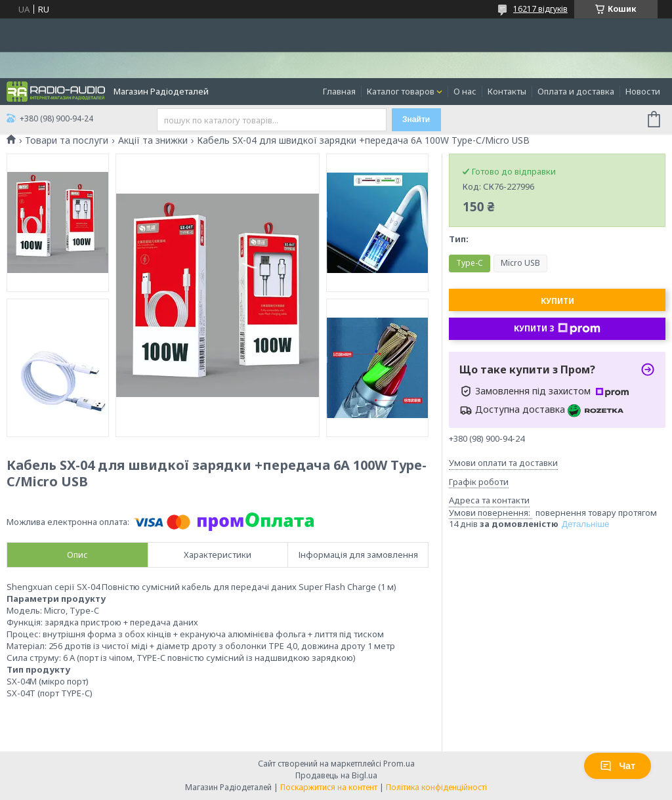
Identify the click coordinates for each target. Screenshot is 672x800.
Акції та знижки (153, 140)
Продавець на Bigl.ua (336, 775)
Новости (643, 91)
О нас (465, 91)
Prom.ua (399, 764)
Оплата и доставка (576, 91)
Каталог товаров (401, 91)
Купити (557, 301)
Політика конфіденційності (436, 787)
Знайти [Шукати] (416, 119)
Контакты (507, 91)
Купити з (557, 329)
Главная (339, 91)
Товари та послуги (67, 140)
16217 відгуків (540, 9)
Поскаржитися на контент (329, 787)
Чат (618, 766)
